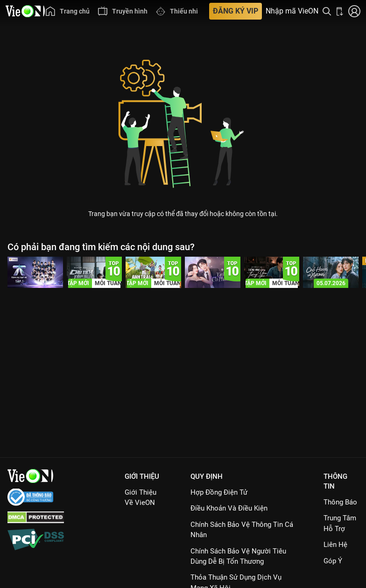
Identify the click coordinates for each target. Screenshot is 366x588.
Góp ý (333, 561)
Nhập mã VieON (292, 11)
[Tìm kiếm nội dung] (327, 11)
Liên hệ (335, 545)
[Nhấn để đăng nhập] (354, 11)
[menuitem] (67, 11)
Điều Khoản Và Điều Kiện (229, 508)
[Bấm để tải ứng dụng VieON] (340, 11)
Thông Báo (340, 502)
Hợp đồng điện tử (219, 492)
